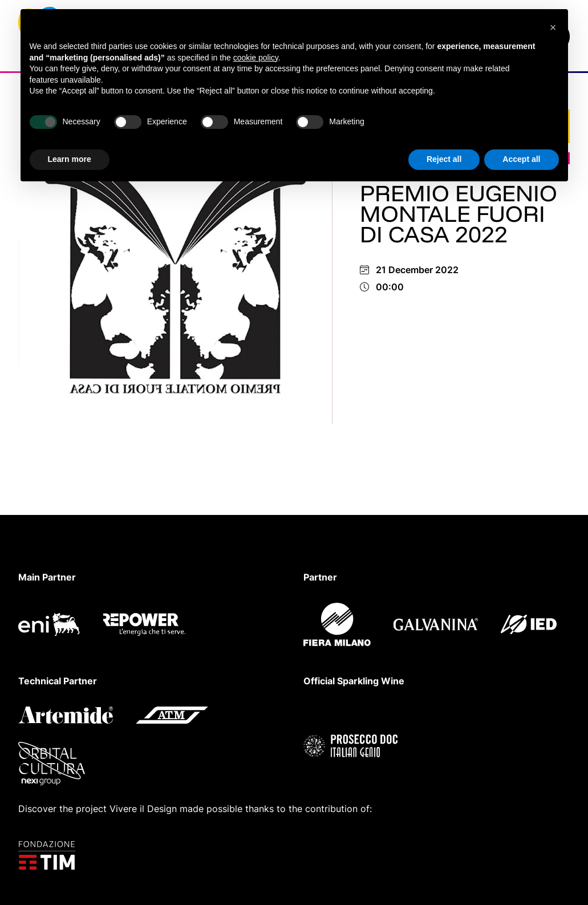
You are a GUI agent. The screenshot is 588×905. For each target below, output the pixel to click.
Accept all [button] (521, 159)
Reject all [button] (444, 159)
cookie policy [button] (256, 58)
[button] (553, 27)
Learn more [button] (70, 159)
